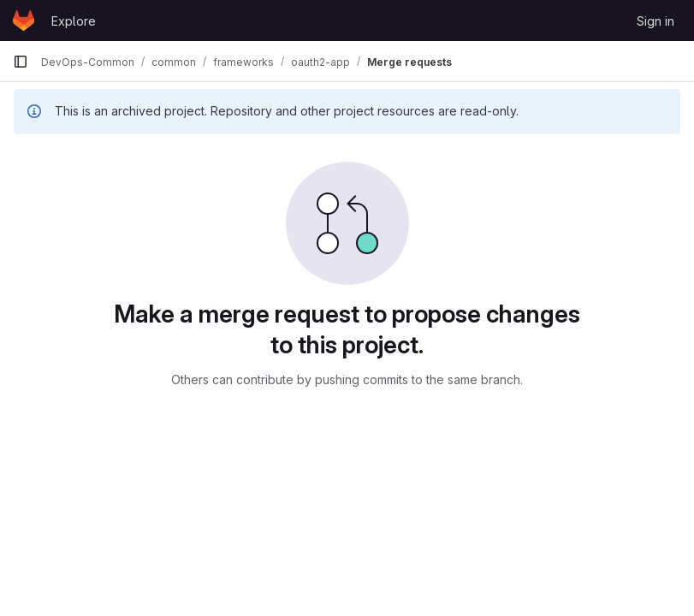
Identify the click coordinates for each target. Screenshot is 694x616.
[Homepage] (24, 21)
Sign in (655, 21)
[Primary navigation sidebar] (21, 62)
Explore (74, 21)
